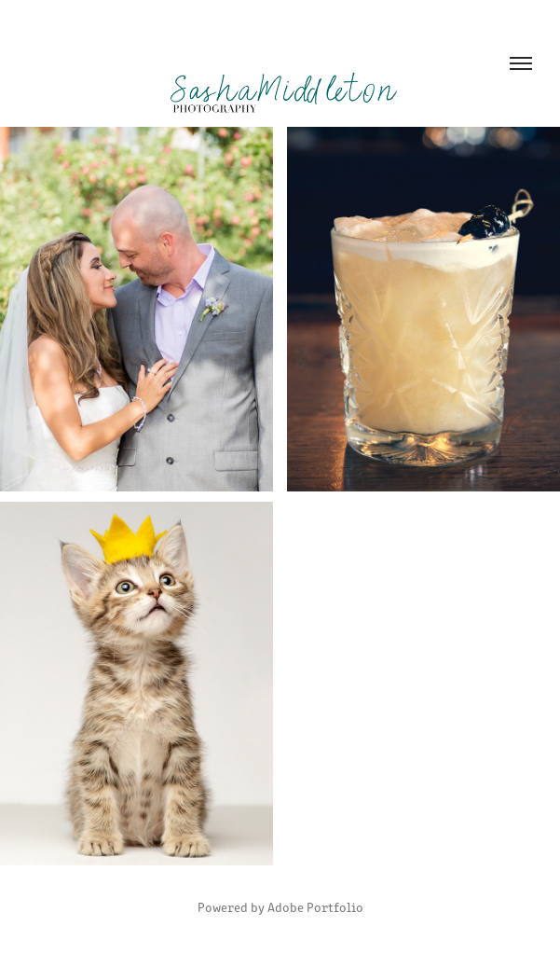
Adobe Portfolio (315, 907)
